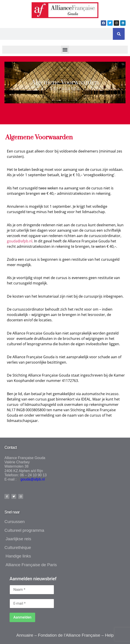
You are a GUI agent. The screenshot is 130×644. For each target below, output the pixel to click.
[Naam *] (32, 590)
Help (109, 635)
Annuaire (25, 635)
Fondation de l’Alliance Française (69, 635)
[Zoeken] (119, 34)
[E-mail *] (32, 604)
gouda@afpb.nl (20, 241)
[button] (65, 50)
